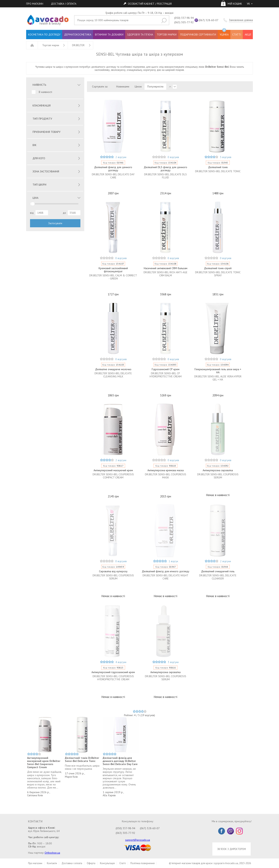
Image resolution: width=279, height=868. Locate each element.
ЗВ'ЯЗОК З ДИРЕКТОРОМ (232, 849)
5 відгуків (226, 157)
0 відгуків (173, 157)
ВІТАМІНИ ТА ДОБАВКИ (109, 35)
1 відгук (173, 561)
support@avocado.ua (138, 840)
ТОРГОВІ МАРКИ (167, 35)
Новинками (123, 86)
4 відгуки (121, 662)
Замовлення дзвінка (241, 20)
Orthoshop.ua (52, 853)
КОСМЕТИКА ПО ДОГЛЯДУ (44, 35)
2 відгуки (121, 157)
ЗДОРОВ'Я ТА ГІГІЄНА (140, 35)
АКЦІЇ (248, 35)
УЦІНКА (224, 33)
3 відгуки (173, 662)
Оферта (91, 863)
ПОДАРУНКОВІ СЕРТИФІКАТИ (198, 35)
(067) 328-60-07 (208, 20)
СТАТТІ (237, 35)
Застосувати (55, 223)
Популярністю (155, 86)
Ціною (138, 86)
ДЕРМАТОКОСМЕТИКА (78, 35)
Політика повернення (143, 863)
